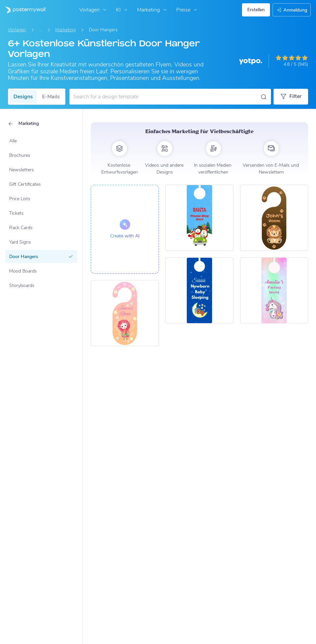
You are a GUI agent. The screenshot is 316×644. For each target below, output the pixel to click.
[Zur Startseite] (23, 10)
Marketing (153, 10)
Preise (187, 10)
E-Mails (51, 97)
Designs (23, 97)
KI (122, 10)
